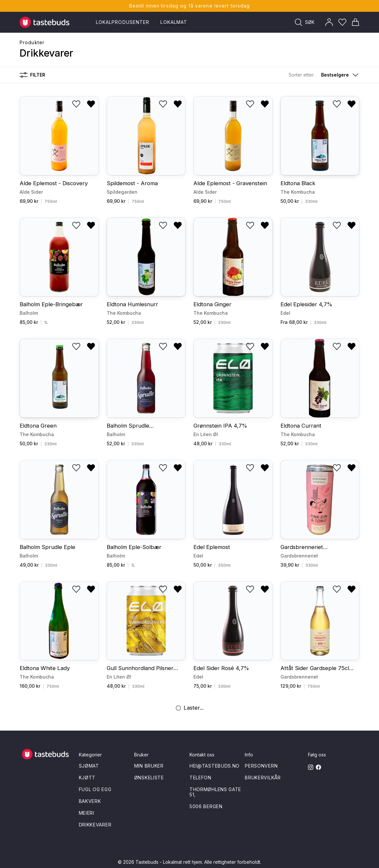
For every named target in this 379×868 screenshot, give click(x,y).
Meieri (87, 813)
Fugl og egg (95, 789)
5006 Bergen (206, 806)
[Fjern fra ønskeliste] (91, 104)
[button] (324, 75)
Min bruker (149, 766)
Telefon (200, 778)
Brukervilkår (263, 778)
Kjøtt (87, 778)
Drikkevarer (95, 825)
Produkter (32, 42)
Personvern (261, 766)
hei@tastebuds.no (215, 766)
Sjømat (89, 766)
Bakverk (90, 801)
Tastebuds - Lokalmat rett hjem (169, 862)
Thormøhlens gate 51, (215, 792)
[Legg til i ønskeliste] (76, 104)
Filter (32, 75)
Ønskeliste (149, 778)
